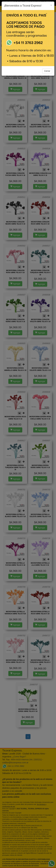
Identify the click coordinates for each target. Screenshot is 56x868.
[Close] (51, 5)
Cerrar (47, 71)
